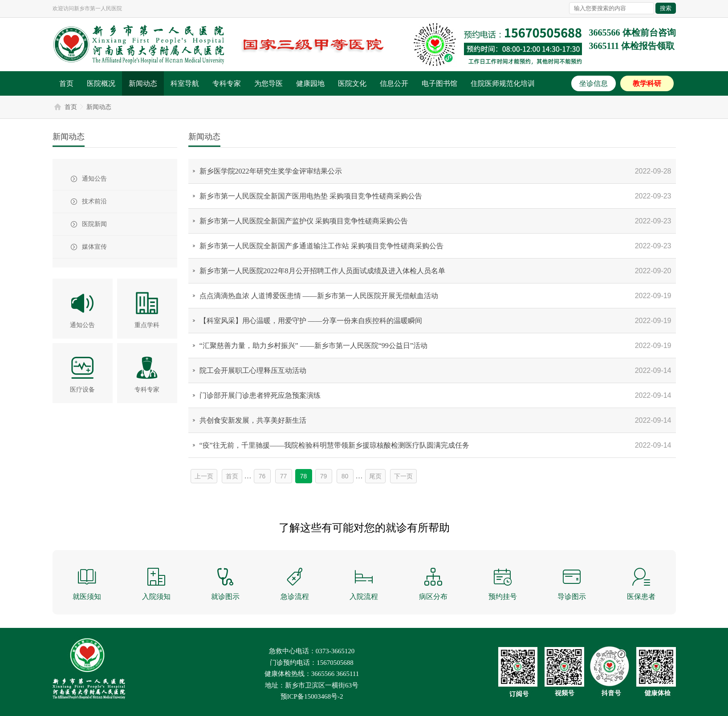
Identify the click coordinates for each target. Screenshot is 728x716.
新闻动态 (143, 83)
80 (345, 476)
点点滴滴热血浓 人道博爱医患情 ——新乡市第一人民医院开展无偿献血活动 (319, 296)
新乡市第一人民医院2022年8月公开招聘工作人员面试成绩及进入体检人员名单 (322, 271)
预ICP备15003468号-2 (312, 696)
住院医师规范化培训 (503, 83)
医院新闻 (94, 224)
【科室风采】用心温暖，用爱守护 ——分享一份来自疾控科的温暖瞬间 (311, 321)
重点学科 (147, 325)
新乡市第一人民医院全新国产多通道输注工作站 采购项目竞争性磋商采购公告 (321, 246)
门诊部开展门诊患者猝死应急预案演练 (260, 395)
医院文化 (352, 83)
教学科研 (647, 83)
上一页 (204, 476)
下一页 (403, 476)
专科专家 (227, 83)
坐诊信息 (594, 83)
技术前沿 (94, 201)
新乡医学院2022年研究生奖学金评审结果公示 (271, 171)
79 (324, 476)
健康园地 (310, 83)
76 (262, 476)
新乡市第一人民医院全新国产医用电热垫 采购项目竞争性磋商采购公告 (311, 196)
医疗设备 (82, 390)
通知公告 (94, 179)
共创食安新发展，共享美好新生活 (253, 420)
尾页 (375, 476)
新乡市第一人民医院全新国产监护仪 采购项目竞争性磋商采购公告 (304, 221)
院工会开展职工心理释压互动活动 (253, 370)
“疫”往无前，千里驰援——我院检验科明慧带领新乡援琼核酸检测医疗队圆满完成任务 (334, 445)
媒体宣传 (94, 247)
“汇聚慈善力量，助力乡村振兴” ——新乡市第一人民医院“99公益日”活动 (313, 346)
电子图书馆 (439, 83)
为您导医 (268, 83)
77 (284, 476)
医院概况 (101, 83)
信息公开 (394, 83)
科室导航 (185, 83)
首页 (66, 83)
